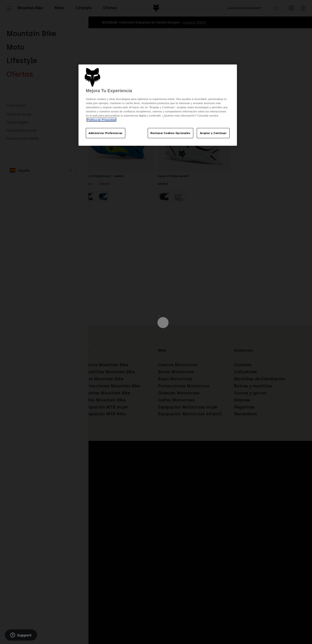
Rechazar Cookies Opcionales (170, 133)
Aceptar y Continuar (213, 133)
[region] (158, 105)
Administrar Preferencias (106, 133)
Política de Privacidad (101, 120)
